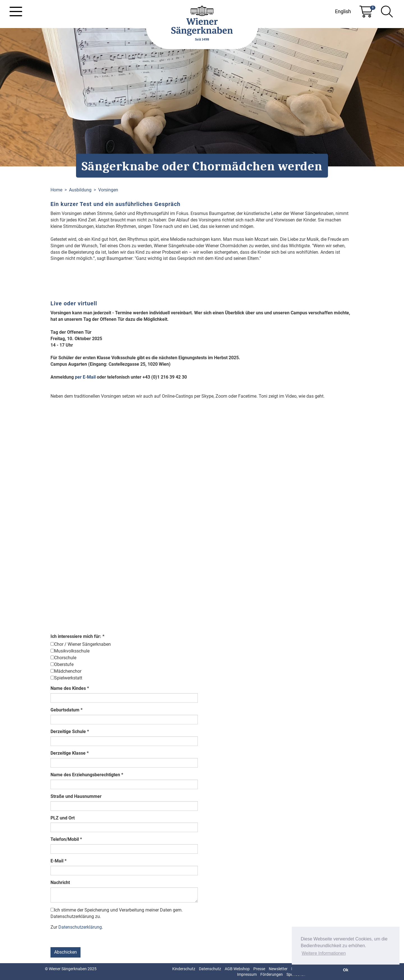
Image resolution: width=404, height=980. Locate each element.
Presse (259, 969)
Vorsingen (108, 190)
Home (56, 190)
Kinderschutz (184, 969)
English (343, 11)
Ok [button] (346, 970)
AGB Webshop (237, 969)
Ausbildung (80, 190)
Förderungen (272, 974)
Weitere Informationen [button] (324, 953)
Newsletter (278, 969)
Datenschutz (210, 969)
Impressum (247, 974)
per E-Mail (86, 377)
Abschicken (66, 952)
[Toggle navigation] (16, 12)
